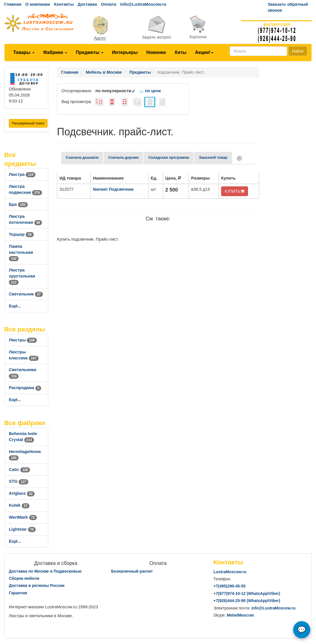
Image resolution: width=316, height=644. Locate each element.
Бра (18, 204)
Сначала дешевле (82, 157)
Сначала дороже (123, 157)
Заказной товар (213, 157)
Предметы (90, 52)
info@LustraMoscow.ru (143, 4)
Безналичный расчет (132, 571)
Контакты (64, 4)
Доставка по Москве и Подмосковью (45, 571)
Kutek (19, 505)
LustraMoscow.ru (230, 572)
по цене (150, 91)
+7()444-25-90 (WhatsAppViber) (247, 601)
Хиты (180, 52)
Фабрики (55, 52)
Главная (13, 4)
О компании (38, 4)
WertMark (23, 517)
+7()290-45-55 (229, 586)
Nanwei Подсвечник (113, 189)
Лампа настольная (21, 252)
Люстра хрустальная (22, 276)
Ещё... (15, 306)
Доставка (87, 4)
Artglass (22, 493)
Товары (24, 52)
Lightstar (22, 529)
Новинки (156, 52)
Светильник (26, 294)
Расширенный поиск (28, 123)
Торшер (21, 234)
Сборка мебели (24, 578)
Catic (19, 470)
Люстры (23, 340)
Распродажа (25, 388)
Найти (298, 51)
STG (19, 481)
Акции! (204, 52)
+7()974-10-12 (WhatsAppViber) (247, 593)
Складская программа (169, 157)
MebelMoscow (240, 615)
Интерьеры (125, 52)
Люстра (22, 174)
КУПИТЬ (235, 191)
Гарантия (18, 593)
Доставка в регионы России (37, 585)
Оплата (108, 4)
